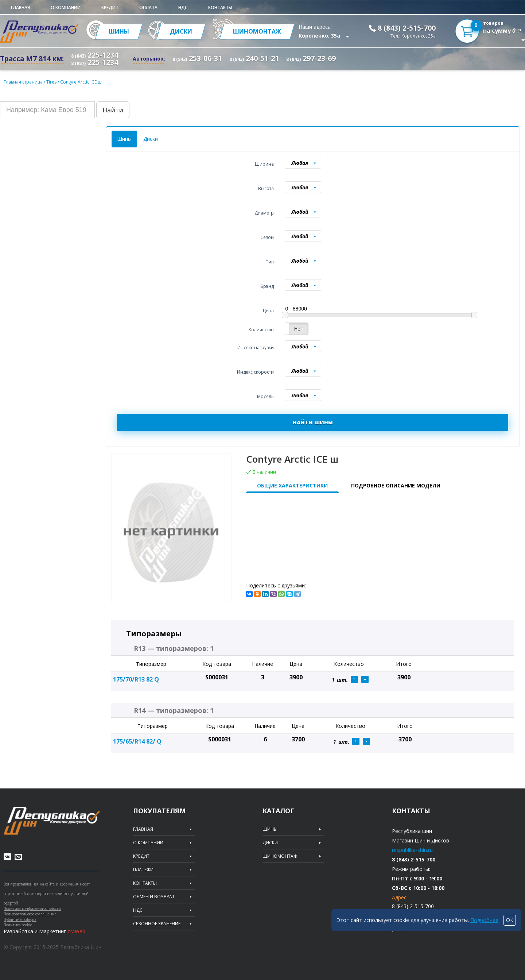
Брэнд (267, 286)
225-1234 (95, 55)
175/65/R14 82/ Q (137, 741)
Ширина (264, 164)
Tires (52, 82)
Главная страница (23, 82)
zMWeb (76, 931)
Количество (261, 330)
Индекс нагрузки (256, 348)
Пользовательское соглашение (30, 914)
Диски (151, 139)
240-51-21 (254, 58)
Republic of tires (52, 821)
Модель (265, 396)
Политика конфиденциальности (32, 908)
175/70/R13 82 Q (136, 679)
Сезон (267, 237)
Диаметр (264, 213)
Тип (270, 262)
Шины (124, 139)
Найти (113, 110)
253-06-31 (197, 58)
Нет (299, 329)
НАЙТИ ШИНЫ (313, 422)
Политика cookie (18, 925)
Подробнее (484, 920)
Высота (266, 188)
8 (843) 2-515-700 (407, 28)
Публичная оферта (20, 919)
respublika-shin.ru (412, 850)
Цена (268, 311)
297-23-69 (311, 58)
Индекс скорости (255, 372)
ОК (510, 920)
